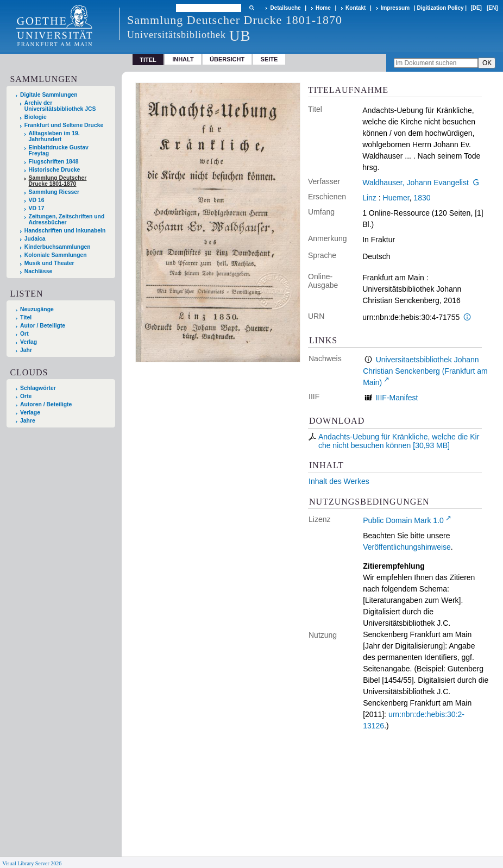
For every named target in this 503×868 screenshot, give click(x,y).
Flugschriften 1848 (54, 162)
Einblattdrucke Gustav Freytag (59, 150)
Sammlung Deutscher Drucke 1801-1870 (58, 181)
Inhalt (183, 59)
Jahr (26, 350)
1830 (422, 198)
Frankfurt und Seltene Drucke (64, 125)
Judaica (35, 239)
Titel (26, 317)
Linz (369, 198)
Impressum (395, 8)
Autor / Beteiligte (43, 326)
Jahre (28, 421)
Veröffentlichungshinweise (407, 547)
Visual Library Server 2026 (32, 863)
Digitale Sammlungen (49, 95)
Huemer (396, 198)
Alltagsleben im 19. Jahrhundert (54, 136)
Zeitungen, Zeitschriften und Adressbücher (67, 219)
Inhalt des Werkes (339, 481)
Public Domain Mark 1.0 (403, 520)
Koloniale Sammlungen (56, 255)
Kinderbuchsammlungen (58, 247)
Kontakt (356, 8)
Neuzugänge (37, 309)
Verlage (30, 413)
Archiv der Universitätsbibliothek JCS (60, 106)
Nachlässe (38, 271)
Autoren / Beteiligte (46, 404)
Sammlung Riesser (54, 192)
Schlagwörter (38, 388)
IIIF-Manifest (397, 398)
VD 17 (37, 208)
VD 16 (37, 200)
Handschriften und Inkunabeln (65, 231)
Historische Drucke (55, 170)
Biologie (36, 117)
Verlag (29, 342)
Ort (24, 334)
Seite (269, 59)
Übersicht (227, 59)
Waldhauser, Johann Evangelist (416, 183)
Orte (26, 396)
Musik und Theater (49, 263)
